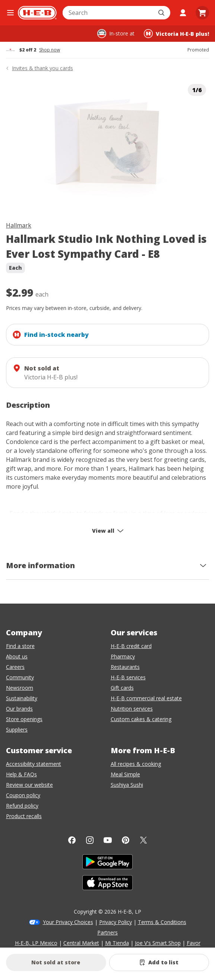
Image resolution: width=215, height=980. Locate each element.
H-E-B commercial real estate (146, 698)
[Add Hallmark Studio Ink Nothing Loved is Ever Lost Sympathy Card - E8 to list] (159, 962)
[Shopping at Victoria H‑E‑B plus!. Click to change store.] (176, 34)
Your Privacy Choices (68, 922)
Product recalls (24, 816)
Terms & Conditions (162, 922)
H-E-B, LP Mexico (36, 943)
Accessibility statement (34, 764)
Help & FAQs (21, 774)
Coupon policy (23, 795)
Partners (107, 932)
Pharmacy (123, 656)
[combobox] (108, 13)
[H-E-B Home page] (37, 13)
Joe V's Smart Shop (158, 943)
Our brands (19, 709)
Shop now (50, 50)
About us (17, 656)
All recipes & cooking (136, 764)
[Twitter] (143, 840)
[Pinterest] (126, 840)
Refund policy (22, 806)
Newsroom (20, 688)
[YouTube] (108, 840)
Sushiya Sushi (127, 785)
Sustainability (22, 698)
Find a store (20, 646)
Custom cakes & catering (141, 719)
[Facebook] (72, 840)
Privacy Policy (116, 922)
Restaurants (125, 667)
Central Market (81, 943)
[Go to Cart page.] (202, 13)
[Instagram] (90, 840)
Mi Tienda (117, 943)
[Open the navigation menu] (10, 13)
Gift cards (122, 688)
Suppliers (17, 729)
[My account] (183, 13)
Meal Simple (125, 774)
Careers (15, 667)
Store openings (24, 719)
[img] (107, 145)
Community (20, 677)
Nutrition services (132, 709)
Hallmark (19, 225)
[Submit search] (162, 13)
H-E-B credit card (131, 646)
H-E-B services (128, 677)
